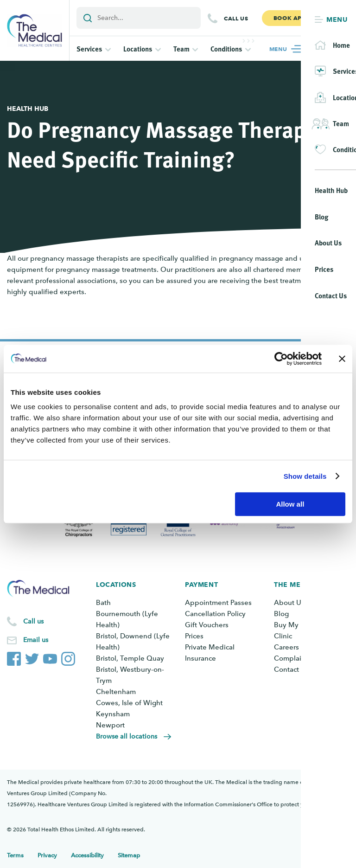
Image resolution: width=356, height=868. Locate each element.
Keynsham (113, 714)
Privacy (47, 855)
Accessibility (87, 855)
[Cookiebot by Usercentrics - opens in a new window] (281, 359)
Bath (103, 603)
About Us (289, 603)
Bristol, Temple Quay (130, 658)
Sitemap (129, 855)
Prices (194, 636)
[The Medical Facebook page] (14, 657)
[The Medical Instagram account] (68, 657)
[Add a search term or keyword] (139, 18)
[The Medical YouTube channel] (50, 657)
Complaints (292, 658)
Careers (286, 647)
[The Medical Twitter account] (32, 657)
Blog (281, 614)
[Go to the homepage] (35, 30)
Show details (305, 476)
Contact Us (292, 669)
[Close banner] (342, 359)
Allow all (290, 504)
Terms (15, 855)
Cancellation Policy (215, 614)
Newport (110, 725)
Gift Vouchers (207, 625)
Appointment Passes (218, 603)
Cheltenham (116, 692)
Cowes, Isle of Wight (129, 703)
